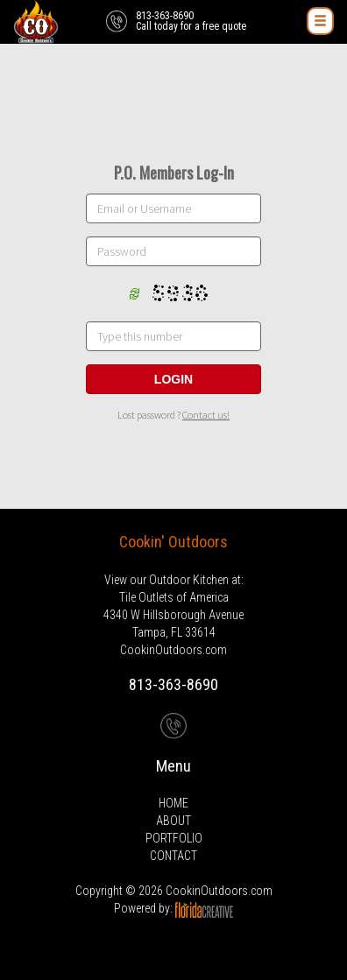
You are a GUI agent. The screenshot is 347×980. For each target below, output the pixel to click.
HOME (173, 803)
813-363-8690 (173, 684)
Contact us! (206, 415)
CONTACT (173, 856)
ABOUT (173, 821)
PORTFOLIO (174, 838)
